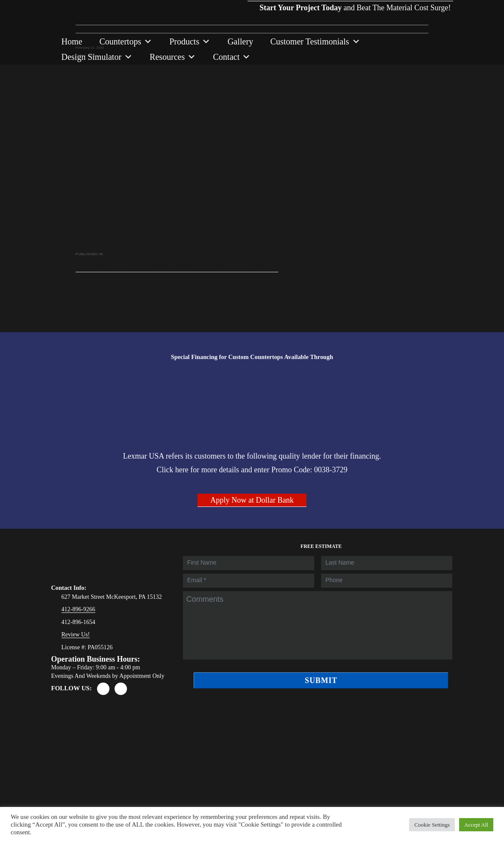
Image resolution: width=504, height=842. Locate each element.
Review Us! (76, 634)
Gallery (240, 41)
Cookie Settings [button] (432, 825)
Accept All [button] (476, 825)
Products (190, 41)
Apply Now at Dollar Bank (252, 500)
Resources (173, 57)
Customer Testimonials (315, 41)
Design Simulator (97, 57)
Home (72, 41)
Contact (232, 57)
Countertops (126, 41)
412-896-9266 (78, 609)
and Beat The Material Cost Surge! (350, 0)
